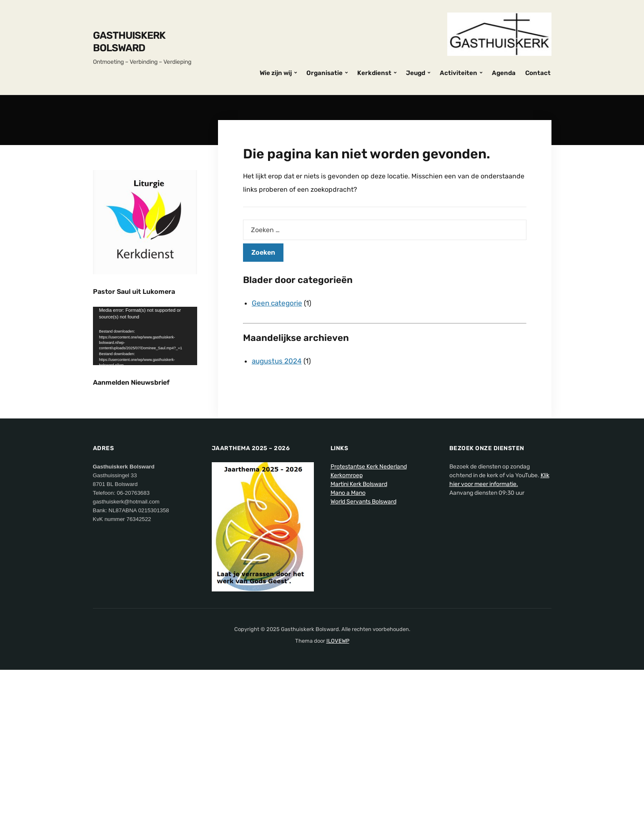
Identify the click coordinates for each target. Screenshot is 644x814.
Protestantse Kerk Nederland (369, 610)
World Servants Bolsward (363, 645)
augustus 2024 (277, 361)
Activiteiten (459, 73)
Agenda (504, 73)
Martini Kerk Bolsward (359, 628)
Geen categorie (277, 303)
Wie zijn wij (276, 73)
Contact (538, 73)
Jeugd (416, 73)
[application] (145, 336)
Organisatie (325, 73)
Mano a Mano (348, 637)
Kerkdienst (374, 73)
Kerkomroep (347, 619)
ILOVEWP (338, 785)
